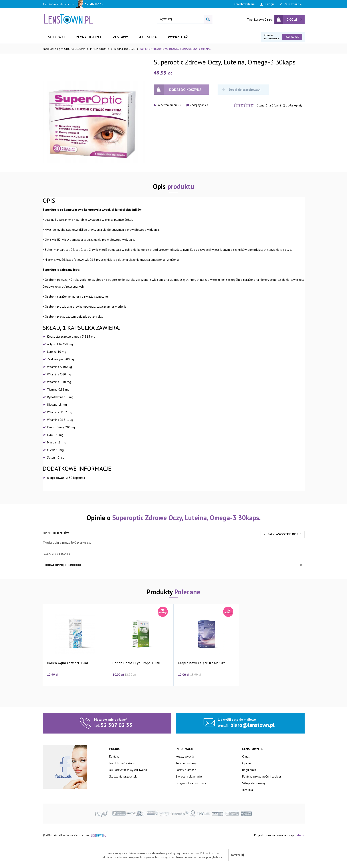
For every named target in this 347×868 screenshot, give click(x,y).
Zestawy (120, 37)
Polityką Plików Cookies (204, 853)
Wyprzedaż (178, 37)
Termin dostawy (186, 763)
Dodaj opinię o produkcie (174, 565)
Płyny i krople (89, 37)
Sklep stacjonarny (254, 783)
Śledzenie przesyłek (123, 776)
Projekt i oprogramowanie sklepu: (279, 835)
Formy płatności (186, 770)
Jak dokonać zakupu (122, 763)
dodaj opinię (294, 105)
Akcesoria (148, 37)
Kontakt (114, 756)
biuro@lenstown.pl (253, 725)
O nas (246, 756)
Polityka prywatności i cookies (262, 776)
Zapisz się (292, 37)
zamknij (238, 855)
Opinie (247, 763)
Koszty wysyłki (185, 756)
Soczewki (56, 37)
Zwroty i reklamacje (189, 776)
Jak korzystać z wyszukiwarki (128, 770)
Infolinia (248, 790)
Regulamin (249, 770)
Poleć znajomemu (167, 105)
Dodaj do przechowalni (242, 89)
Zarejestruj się (291, 4)
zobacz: (282, 534)
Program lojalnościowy (191, 783)
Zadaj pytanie (197, 105)
